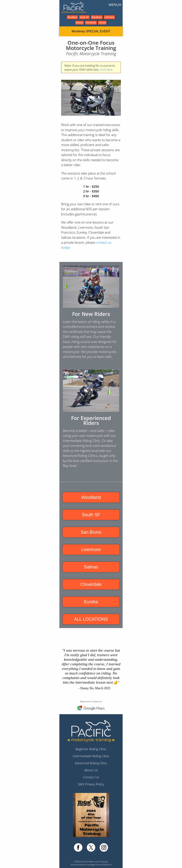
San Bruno (97, 17)
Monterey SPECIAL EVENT (91, 31)
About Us (91, 770)
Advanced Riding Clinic (91, 763)
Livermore (109, 17)
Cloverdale (91, 23)
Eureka (102, 23)
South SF (84, 17)
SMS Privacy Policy (91, 784)
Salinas (79, 23)
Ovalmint (107, 865)
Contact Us (91, 777)
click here (106, 70)
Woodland (72, 17)
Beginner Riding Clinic (91, 749)
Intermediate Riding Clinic (91, 756)
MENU (115, 5)
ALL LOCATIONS (91, 619)
